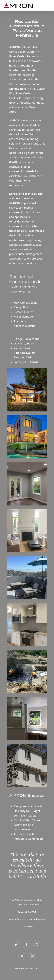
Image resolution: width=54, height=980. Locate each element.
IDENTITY (35, 968)
